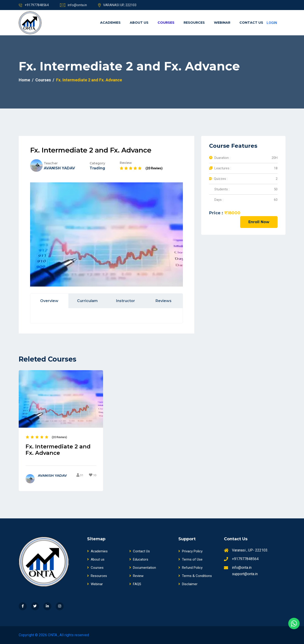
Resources (194, 23)
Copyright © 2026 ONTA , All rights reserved (54, 635)
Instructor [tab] (126, 301)
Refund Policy (190, 568)
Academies (110, 23)
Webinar (222, 23)
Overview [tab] (49, 301)
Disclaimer (188, 584)
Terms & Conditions (195, 576)
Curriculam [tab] (87, 301)
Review (136, 576)
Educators (139, 560)
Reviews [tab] (164, 301)
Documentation (143, 568)
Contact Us (251, 23)
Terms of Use (190, 560)
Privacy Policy (190, 551)
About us (139, 23)
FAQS (135, 584)
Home (24, 80)
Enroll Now (259, 222)
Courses (166, 23)
